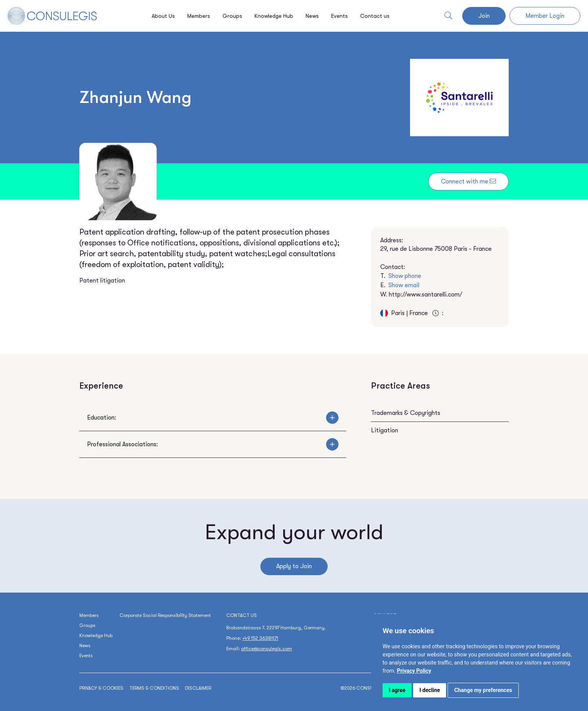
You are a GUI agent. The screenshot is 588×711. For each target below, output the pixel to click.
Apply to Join (294, 566)
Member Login (545, 16)
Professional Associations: (213, 444)
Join (484, 16)
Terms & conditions (154, 688)
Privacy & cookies (101, 688)
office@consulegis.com (267, 649)
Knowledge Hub (273, 16)
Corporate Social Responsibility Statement (165, 615)
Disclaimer (198, 688)
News (315, 16)
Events (344, 16)
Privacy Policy (414, 671)
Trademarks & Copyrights (406, 413)
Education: (213, 418)
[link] (414, 671)
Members (195, 16)
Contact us (381, 16)
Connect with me (468, 182)
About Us (158, 16)
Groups (230, 16)
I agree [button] (397, 690)
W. (421, 295)
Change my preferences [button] (483, 690)
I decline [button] (430, 690)
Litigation (385, 430)
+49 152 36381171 (260, 638)
